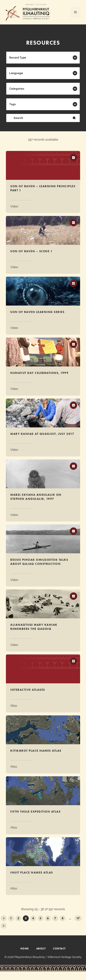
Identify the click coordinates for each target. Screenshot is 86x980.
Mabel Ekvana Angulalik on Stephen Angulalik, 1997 (36, 497)
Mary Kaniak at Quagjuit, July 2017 (42, 434)
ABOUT (41, 949)
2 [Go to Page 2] (18, 918)
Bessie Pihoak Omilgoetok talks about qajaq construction (39, 562)
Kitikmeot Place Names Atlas (36, 751)
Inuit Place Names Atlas (32, 872)
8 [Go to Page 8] (63, 918)
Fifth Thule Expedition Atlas (35, 812)
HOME (25, 949)
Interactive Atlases (28, 690)
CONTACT (59, 949)
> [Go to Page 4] (4, 926)
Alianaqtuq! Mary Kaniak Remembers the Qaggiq (34, 627)
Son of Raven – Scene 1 (31, 251)
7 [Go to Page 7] (55, 918)
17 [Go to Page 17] (78, 918)
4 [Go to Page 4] (33, 918)
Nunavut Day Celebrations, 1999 (39, 373)
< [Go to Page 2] (4, 918)
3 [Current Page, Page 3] (26, 918)
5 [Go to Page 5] (41, 918)
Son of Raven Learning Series (37, 312)
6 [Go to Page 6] (48, 918)
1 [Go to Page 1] (11, 918)
